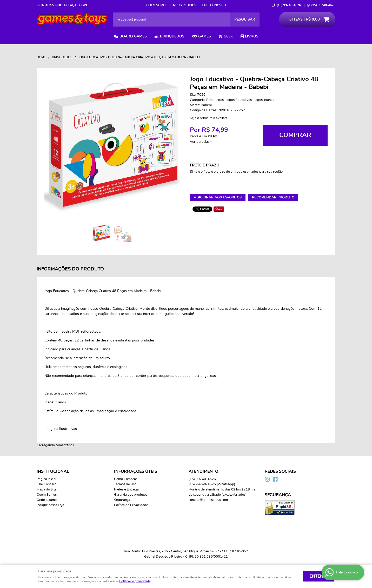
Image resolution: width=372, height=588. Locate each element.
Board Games (133, 36)
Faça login (78, 5)
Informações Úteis (136, 471)
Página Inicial (46, 479)
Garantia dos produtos (131, 495)
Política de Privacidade (131, 505)
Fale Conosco (214, 5)
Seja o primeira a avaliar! (208, 118)
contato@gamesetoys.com (208, 500)
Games (205, 36)
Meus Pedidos (185, 5)
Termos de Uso (125, 484)
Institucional (53, 471)
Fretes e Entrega (126, 490)
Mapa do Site (46, 490)
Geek (228, 36)
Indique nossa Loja (50, 505)
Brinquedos (172, 36)
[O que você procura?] (245, 20)
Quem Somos (157, 5)
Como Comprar (126, 479)
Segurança (122, 500)
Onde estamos (47, 500)
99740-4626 (289, 5)
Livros (252, 36)
